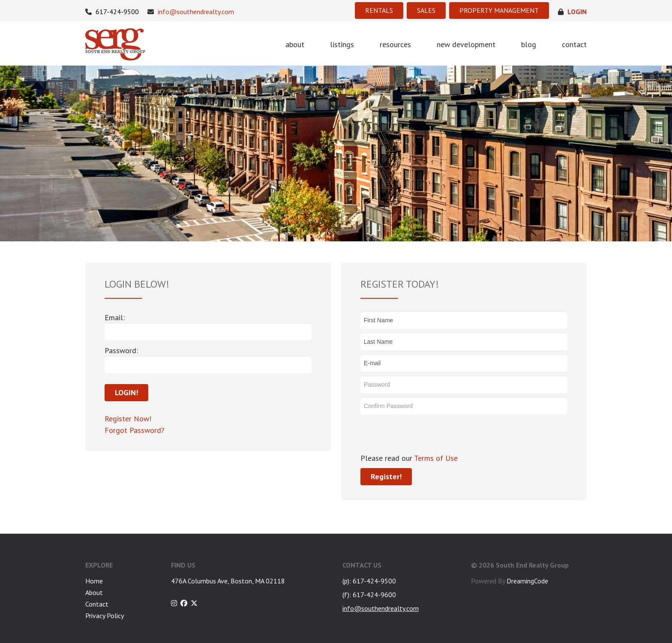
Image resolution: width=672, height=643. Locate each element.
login (572, 12)
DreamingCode (527, 581)
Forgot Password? (135, 430)
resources (395, 44)
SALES (426, 10)
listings (342, 44)
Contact (97, 604)
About (94, 592)
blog (529, 44)
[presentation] (426, 436)
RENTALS (379, 10)
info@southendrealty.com (191, 12)
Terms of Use (435, 458)
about (295, 44)
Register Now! (128, 419)
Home (94, 581)
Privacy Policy (105, 616)
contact (574, 44)
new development (466, 44)
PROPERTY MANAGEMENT (499, 10)
